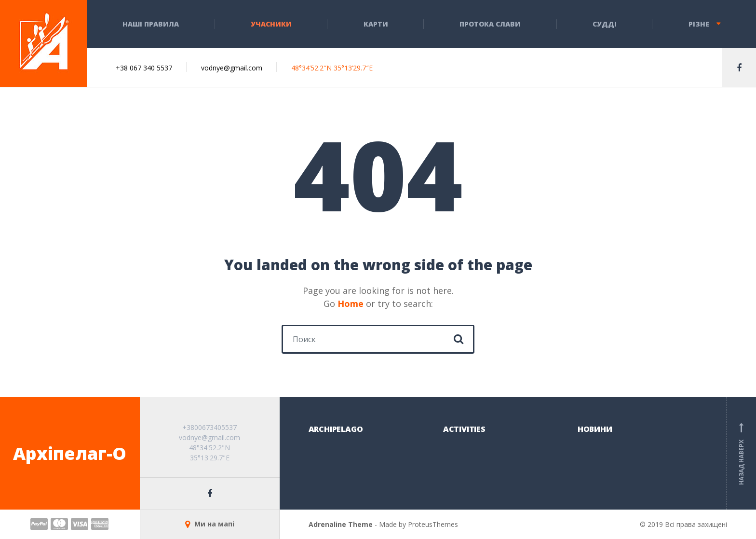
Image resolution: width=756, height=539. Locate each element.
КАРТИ (376, 24)
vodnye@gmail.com (232, 68)
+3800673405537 (209, 427)
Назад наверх (742, 454)
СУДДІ (605, 24)
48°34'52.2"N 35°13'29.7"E (209, 453)
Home (351, 304)
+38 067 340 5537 (144, 68)
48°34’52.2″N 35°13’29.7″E (332, 68)
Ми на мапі (210, 524)
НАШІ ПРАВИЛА (151, 24)
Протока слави (490, 24)
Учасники (271, 24)
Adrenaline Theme (341, 524)
